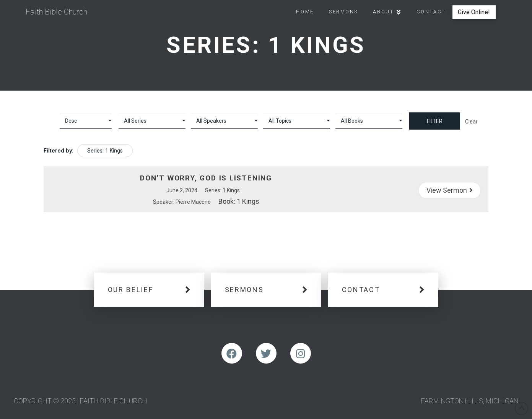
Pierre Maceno (193, 202)
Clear (471, 122)
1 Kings (231, 190)
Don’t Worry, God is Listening (206, 178)
